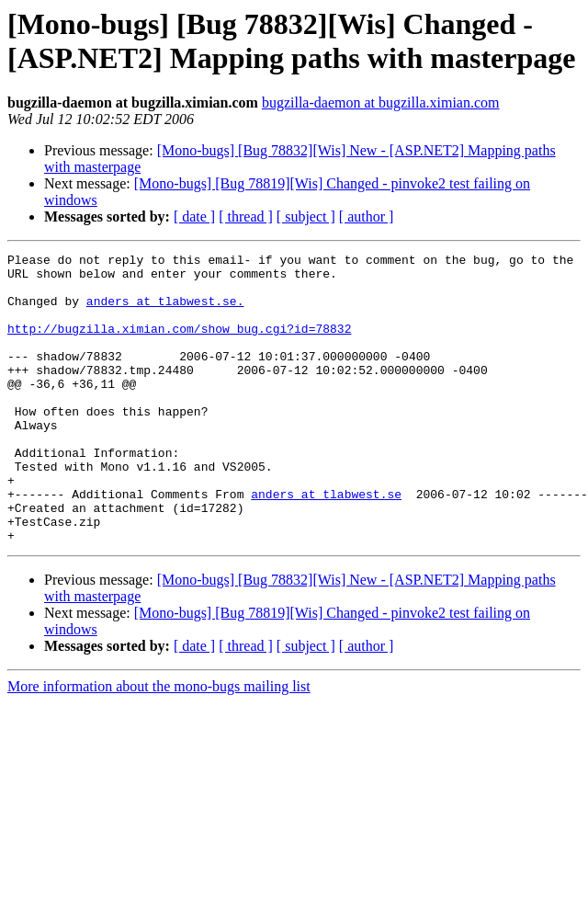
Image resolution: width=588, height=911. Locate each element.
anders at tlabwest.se (326, 543)
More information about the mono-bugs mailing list (159, 744)
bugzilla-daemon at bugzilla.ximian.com (381, 102)
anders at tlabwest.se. (165, 312)
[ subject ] (306, 216)
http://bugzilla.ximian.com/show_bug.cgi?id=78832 (179, 345)
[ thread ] (246, 216)
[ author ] (367, 216)
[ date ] (194, 216)
